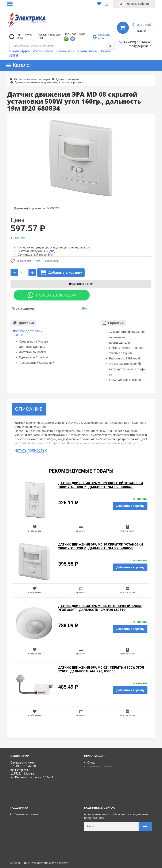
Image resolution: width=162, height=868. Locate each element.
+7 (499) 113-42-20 (136, 42)
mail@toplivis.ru (141, 46)
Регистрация (21, 824)
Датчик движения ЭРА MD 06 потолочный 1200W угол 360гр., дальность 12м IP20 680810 (100, 608)
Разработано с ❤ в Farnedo (50, 863)
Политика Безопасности (102, 782)
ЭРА (50, 255)
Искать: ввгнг (65, 51)
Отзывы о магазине (99, 777)
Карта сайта (20, 833)
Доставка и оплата (99, 767)
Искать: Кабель (43, 51)
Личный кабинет (23, 819)
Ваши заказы (21, 828)
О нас (90, 762)
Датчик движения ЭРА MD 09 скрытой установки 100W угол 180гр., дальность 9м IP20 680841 (101, 485)
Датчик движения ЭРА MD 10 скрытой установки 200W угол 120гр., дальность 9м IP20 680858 (101, 546)
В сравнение (47, 261)
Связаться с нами (24, 814)
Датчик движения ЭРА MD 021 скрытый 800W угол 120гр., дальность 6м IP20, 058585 (101, 669)
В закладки (21, 261)
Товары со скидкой (99, 772)
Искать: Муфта (19, 51)
